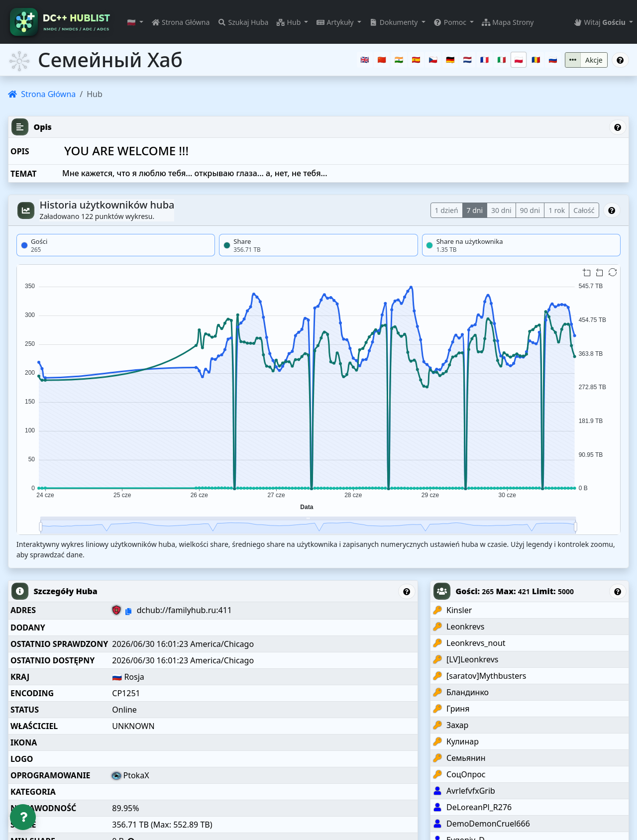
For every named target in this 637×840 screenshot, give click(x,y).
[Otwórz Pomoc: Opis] (618, 127)
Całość (584, 210)
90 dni (530, 210)
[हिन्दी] (399, 60)
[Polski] (519, 60)
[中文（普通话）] (382, 60)
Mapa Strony (508, 22)
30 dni (501, 210)
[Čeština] (433, 60)
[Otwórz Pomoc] (23, 817)
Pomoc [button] (451, 22)
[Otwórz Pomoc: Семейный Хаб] (621, 60)
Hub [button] (289, 22)
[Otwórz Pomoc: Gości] (618, 591)
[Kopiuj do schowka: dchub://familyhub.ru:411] (128, 611)
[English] (365, 60)
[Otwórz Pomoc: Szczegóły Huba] (407, 591)
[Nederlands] (467, 60)
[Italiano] (502, 60)
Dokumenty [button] (394, 22)
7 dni (475, 210)
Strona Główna (181, 22)
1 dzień (447, 210)
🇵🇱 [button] (132, 22)
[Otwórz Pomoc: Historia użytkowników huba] (612, 210)
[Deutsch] (450, 60)
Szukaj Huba (243, 22)
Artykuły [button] (336, 22)
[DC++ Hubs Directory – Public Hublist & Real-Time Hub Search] (61, 22)
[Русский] (553, 60)
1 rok (557, 210)
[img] (318, 400)
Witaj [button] (600, 22)
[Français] (485, 60)
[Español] (416, 60)
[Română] (536, 60)
